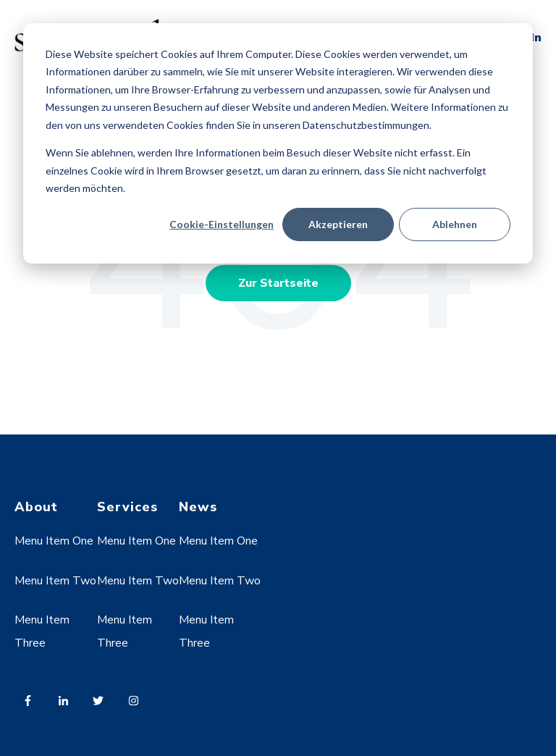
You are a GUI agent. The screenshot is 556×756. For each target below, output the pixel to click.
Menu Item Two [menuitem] (55, 581)
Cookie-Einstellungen (222, 224)
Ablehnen (455, 224)
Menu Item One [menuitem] (54, 541)
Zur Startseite (278, 283)
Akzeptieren (338, 224)
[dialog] (278, 143)
